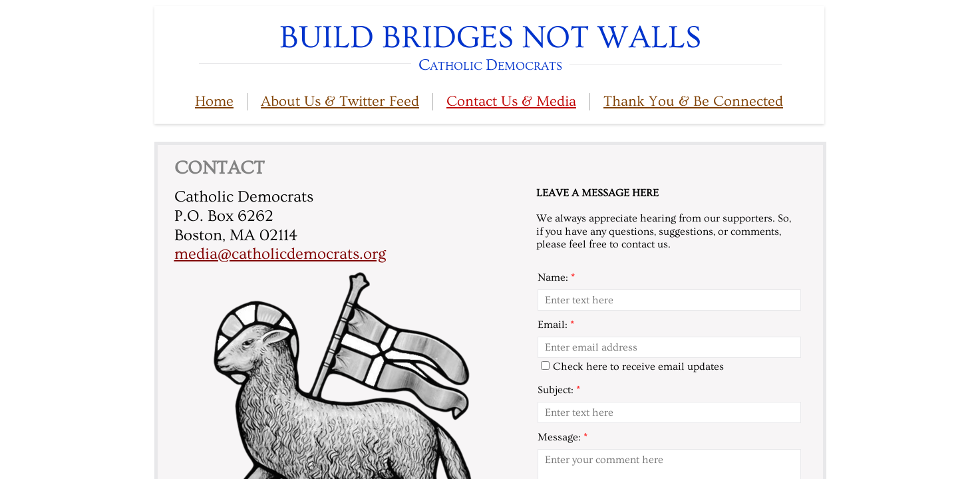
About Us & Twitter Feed (340, 101)
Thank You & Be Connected (693, 101)
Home (214, 101)
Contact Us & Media (511, 101)
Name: (556, 277)
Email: (556, 325)
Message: (563, 437)
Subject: (559, 390)
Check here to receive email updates (632, 367)
